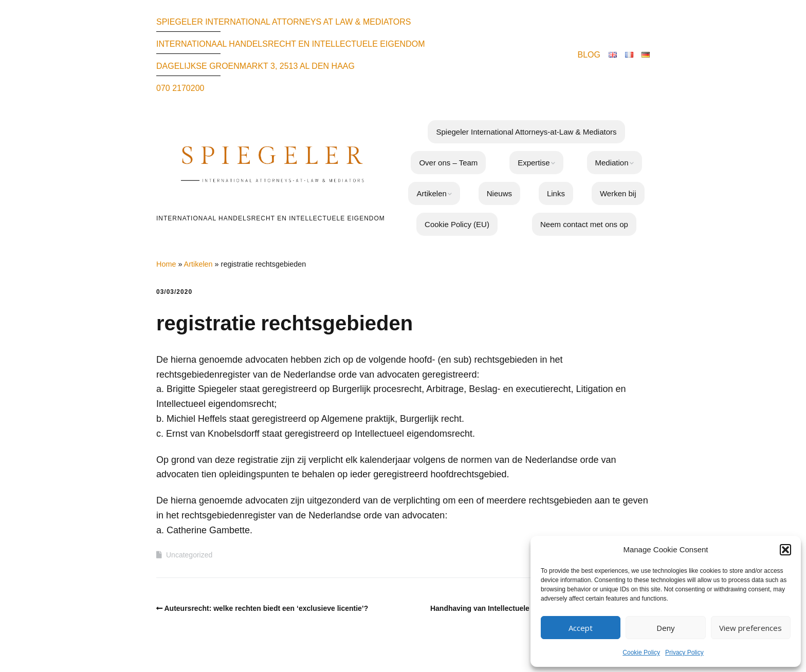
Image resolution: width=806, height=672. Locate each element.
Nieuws (499, 193)
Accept (581, 628)
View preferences (750, 628)
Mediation (612, 163)
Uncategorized (189, 555)
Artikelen (431, 193)
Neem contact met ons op (584, 224)
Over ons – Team (448, 163)
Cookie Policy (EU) (457, 224)
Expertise (534, 163)
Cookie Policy (641, 652)
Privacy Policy (684, 652)
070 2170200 (180, 88)
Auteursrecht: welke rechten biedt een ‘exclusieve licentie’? (267, 608)
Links (556, 193)
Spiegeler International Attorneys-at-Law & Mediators (526, 132)
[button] (785, 550)
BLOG (589, 55)
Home (166, 264)
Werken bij (618, 193)
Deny (666, 628)
